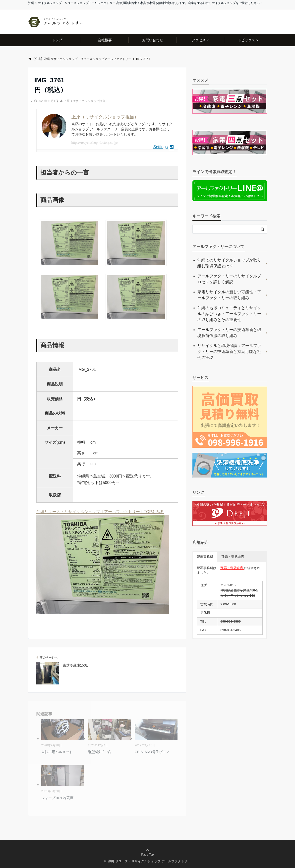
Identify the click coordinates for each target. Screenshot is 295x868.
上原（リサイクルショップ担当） (86, 101)
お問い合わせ (153, 40)
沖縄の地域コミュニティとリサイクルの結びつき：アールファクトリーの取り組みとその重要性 (229, 314)
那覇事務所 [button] (205, 557)
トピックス (246, 40)
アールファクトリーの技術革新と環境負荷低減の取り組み (229, 333)
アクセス (199, 40)
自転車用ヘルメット (57, 752)
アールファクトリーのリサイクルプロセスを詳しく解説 (229, 279)
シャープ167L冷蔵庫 (57, 798)
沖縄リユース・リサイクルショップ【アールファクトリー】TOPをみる (100, 512)
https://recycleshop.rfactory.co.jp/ (95, 143)
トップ (57, 40)
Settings (164, 147)
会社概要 (105, 40)
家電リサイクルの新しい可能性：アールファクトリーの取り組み (229, 295)
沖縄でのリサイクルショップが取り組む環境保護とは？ (229, 263)
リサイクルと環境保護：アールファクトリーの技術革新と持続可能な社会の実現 (229, 352)
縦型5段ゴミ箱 (99, 752)
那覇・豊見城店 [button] (233, 557)
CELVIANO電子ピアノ (152, 752)
